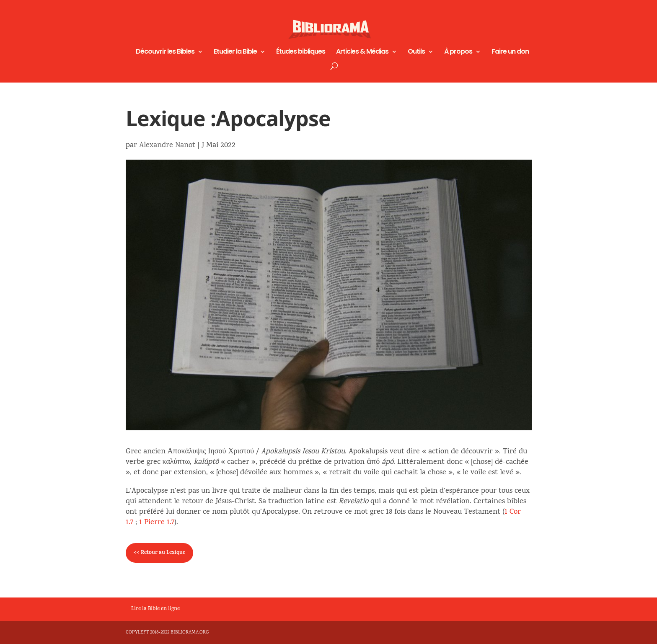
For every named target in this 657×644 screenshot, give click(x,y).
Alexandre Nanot (167, 146)
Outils (416, 52)
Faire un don (510, 52)
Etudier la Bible (235, 52)
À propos (458, 52)
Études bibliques (301, 52)
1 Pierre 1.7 (157, 523)
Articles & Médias (362, 52)
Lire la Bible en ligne (155, 609)
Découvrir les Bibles (165, 52)
